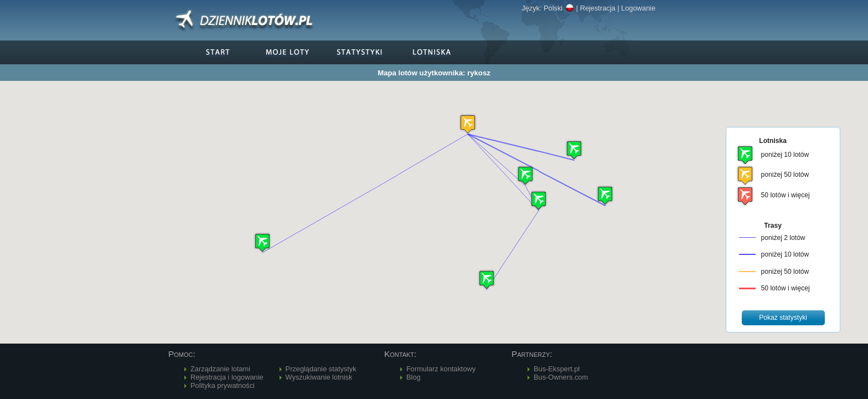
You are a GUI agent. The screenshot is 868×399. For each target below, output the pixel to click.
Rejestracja (598, 8)
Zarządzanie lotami (220, 369)
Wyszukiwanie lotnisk (319, 377)
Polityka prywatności (223, 385)
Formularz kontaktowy (441, 369)
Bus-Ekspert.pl (557, 369)
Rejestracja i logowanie (227, 377)
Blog (414, 377)
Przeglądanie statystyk (321, 369)
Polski (559, 8)
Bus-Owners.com (561, 377)
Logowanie (638, 8)
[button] (468, 124)
